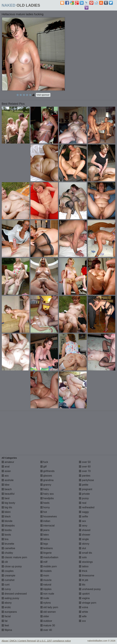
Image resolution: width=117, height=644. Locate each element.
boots (6, 535)
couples (8, 571)
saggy (84, 512)
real (83, 503)
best (6, 498)
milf (44, 562)
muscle (46, 580)
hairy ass (47, 494)
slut (82, 548)
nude (45, 598)
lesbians (47, 548)
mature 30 (48, 625)
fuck (44, 462)
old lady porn (49, 607)
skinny (84, 544)
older (45, 616)
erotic (6, 607)
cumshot (8, 580)
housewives (49, 516)
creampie (8, 575)
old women (48, 612)
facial (6, 616)
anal (6, 467)
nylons (46, 603)
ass (5, 476)
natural (46, 585)
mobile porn (49, 566)
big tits (7, 507)
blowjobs (8, 526)
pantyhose (86, 480)
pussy (84, 498)
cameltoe (8, 548)
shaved (85, 530)
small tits (85, 553)
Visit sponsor (43, 95)
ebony (7, 603)
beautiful (8, 494)
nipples (46, 589)
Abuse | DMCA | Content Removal (19, 641)
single (84, 539)
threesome (87, 575)
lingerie (46, 553)
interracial (47, 526)
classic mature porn (14, 557)
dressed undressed (14, 594)
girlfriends (47, 471)
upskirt (84, 594)
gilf (44, 467)
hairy (45, 489)
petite (84, 485)
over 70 (85, 471)
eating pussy (10, 598)
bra (5, 539)
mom (45, 575)
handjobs (47, 498)
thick (83, 571)
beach (7, 489)
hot (44, 512)
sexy (83, 526)
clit (5, 562)
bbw (6, 485)
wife (83, 616)
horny (45, 507)
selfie (83, 516)
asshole (8, 480)
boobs (7, 530)
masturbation (49, 557)
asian (6, 471)
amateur (8, 462)
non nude (47, 594)
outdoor (46, 621)
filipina (7, 630)
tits (82, 585)
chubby (7, 553)
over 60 (85, 467)
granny (46, 485)
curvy (6, 589)
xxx (82, 621)
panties (85, 476)
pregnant (86, 489)
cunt (6, 585)
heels (45, 503)
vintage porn (88, 603)
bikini (6, 512)
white (83, 612)
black (6, 516)
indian (45, 521)
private (84, 494)
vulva (83, 607)
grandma (47, 480)
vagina (84, 598)
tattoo (84, 566)
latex (45, 535)
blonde (7, 521)
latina (45, 539)
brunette (8, 544)
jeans (45, 530)
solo (83, 557)
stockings (86, 562)
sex (82, 521)
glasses (46, 476)
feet (5, 625)
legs (44, 544)
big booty (8, 503)
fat (5, 621)
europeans (9, 612)
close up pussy (12, 566)
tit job (84, 580)
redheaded (87, 507)
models (46, 571)
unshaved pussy (90, 589)
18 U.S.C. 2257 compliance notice (54, 641)
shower (85, 535)
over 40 (46, 630)
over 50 (85, 462)
